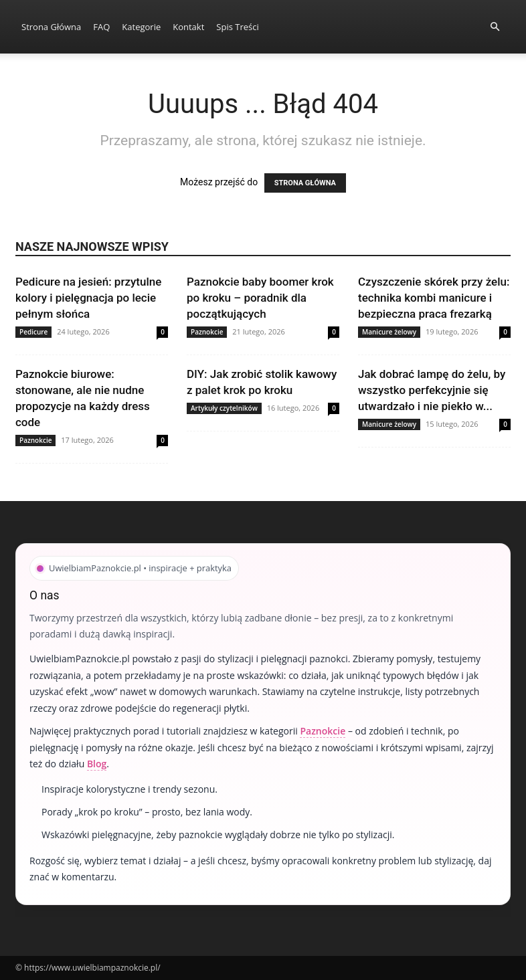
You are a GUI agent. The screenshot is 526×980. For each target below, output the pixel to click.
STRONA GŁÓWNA (305, 183)
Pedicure (33, 332)
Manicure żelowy (389, 332)
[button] (495, 27)
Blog (97, 764)
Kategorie (141, 27)
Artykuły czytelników (224, 408)
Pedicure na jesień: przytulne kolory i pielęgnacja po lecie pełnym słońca (88, 298)
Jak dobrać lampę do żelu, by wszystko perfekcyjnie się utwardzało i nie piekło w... (432, 390)
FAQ (101, 27)
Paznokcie (207, 332)
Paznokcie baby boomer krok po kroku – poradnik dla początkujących (260, 298)
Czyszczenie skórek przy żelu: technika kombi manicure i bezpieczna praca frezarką (434, 298)
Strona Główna (51, 27)
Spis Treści (237, 27)
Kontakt (188, 27)
